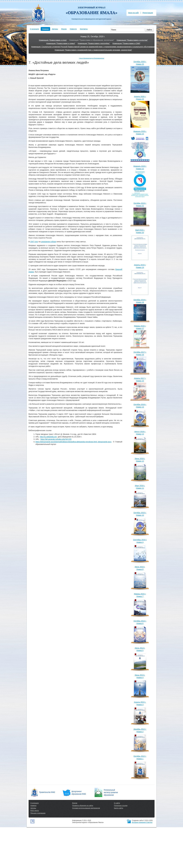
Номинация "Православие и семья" (61, 43)
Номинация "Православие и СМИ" (126, 43)
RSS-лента (35, 811)
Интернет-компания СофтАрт (142, 822)
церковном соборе (49, 242)
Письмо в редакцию (38, 813)
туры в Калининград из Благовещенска (91, 58)
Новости (73, 29)
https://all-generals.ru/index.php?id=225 (56, 439)
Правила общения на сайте (83, 806)
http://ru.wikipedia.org (48, 437)
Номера (45, 29)
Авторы (55, 29)
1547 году (34, 242)
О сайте (117, 803)
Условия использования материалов (86, 808)
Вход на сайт (134, 13)
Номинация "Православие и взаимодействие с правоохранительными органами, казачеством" (93, 50)
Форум (64, 29)
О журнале (35, 29)
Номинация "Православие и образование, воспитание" (92, 40)
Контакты (84, 29)
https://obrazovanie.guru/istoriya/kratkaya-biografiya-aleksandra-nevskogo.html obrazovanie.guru (73, 442)
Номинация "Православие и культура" (132, 40)
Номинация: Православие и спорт (53, 40)
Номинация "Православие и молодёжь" (94, 43)
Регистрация (148, 13)
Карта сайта (119, 808)
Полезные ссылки (121, 806)
